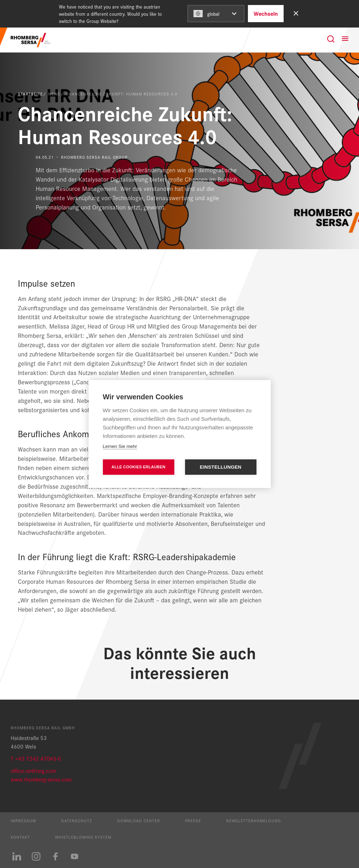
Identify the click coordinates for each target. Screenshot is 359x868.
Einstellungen (221, 467)
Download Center (139, 820)
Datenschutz (77, 820)
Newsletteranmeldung (253, 820)
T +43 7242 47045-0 (36, 758)
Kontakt (20, 837)
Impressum (23, 820)
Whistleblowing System (83, 837)
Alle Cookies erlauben (138, 467)
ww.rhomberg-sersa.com (43, 779)
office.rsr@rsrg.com (33, 771)
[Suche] (331, 39)
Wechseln (266, 13)
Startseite (30, 94)
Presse (193, 820)
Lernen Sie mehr (120, 446)
